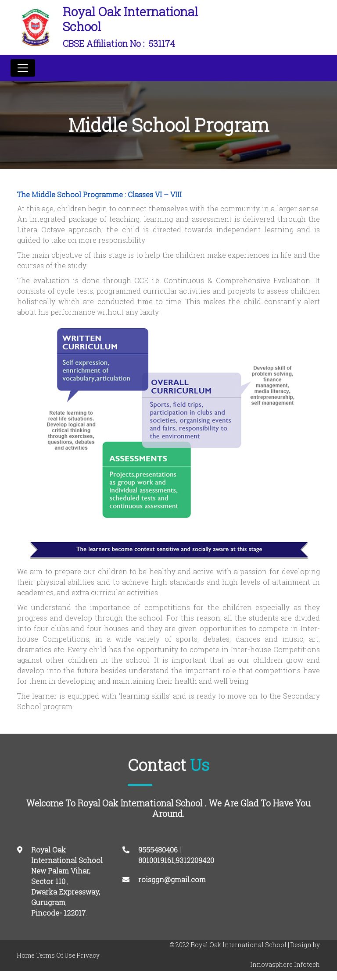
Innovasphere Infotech (285, 964)
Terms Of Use (56, 955)
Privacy (88, 955)
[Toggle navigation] (23, 68)
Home (26, 955)
